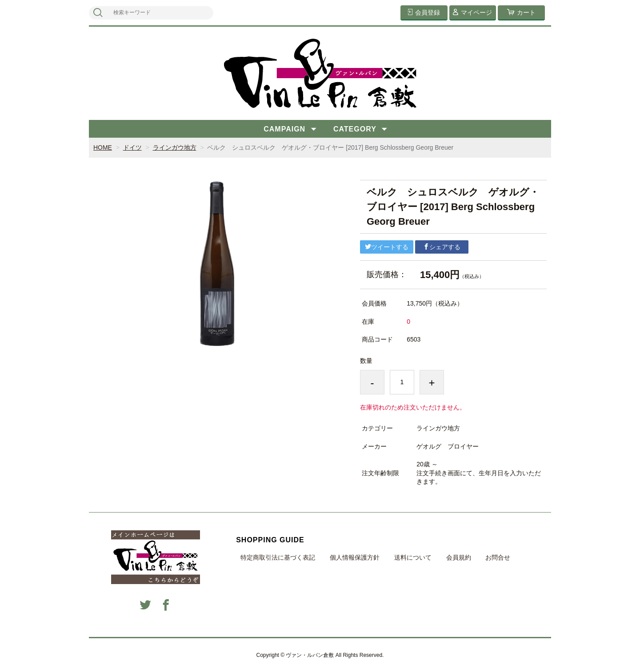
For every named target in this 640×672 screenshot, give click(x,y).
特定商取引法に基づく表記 (278, 557)
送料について (413, 557)
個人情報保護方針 (355, 557)
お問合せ (498, 557)
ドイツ (132, 147)
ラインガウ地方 (175, 147)
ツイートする (387, 247)
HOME (103, 147)
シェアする (442, 247)
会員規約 (459, 557)
